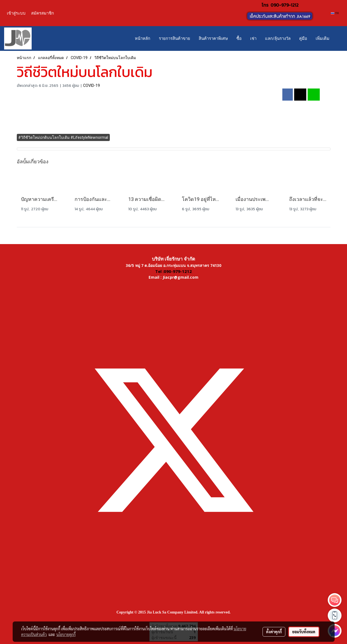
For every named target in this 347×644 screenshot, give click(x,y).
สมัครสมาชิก (43, 13)
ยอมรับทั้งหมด (304, 632)
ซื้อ (239, 38)
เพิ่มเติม (323, 38)
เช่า (253, 38)
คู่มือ (303, 38)
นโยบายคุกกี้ (66, 634)
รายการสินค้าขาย (174, 38)
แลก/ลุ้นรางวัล (278, 38)
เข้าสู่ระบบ (16, 13)
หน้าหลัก (143, 38)
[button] (338, 38)
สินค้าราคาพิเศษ (213, 38)
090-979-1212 (285, 5)
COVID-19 (91, 85)
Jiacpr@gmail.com (181, 277)
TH (335, 13)
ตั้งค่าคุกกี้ (274, 632)
